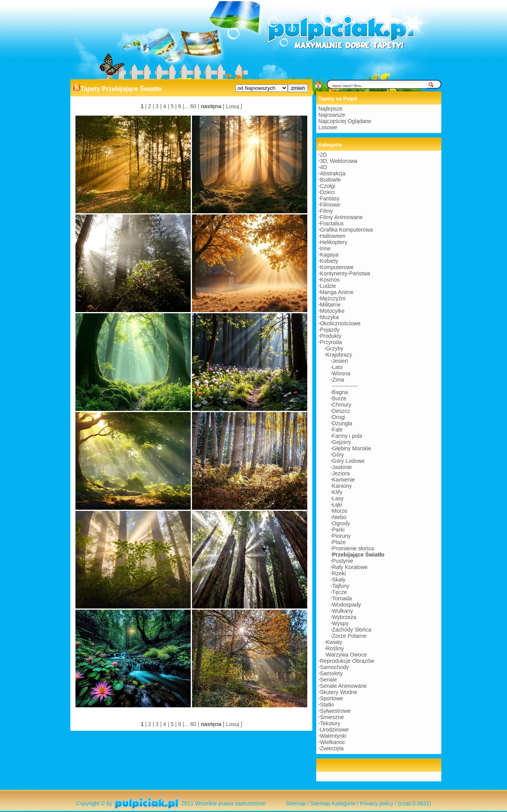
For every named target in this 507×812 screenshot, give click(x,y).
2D (323, 155)
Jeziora (341, 473)
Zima (338, 380)
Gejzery (342, 442)
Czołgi (327, 186)
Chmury (342, 405)
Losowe (328, 127)
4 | (165, 106)
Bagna (340, 392)
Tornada (342, 598)
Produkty (331, 336)
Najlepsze (331, 109)
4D (323, 167)
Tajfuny (341, 586)
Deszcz (341, 411)
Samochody (334, 667)
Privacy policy (377, 803)
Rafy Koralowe (350, 567)
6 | (180, 106)
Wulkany (343, 611)
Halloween (332, 236)
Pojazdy (330, 330)
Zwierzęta (332, 748)
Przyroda (331, 342)
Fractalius (332, 223)
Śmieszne (332, 717)
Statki (327, 705)
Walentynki (333, 736)
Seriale (328, 680)
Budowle (330, 180)
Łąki (337, 505)
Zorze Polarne (349, 636)
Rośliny (335, 648)
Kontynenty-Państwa (345, 273)
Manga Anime (337, 292)
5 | (173, 106)
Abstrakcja (332, 173)
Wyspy (340, 623)
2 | (150, 106)
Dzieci (327, 192)
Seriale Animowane (343, 686)
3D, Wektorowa (338, 161)
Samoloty (331, 673)
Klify (337, 492)
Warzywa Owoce (347, 655)
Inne (325, 248)
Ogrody (341, 523)
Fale (338, 430)
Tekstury (330, 723)
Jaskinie (342, 467)
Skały (339, 580)
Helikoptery (333, 242)
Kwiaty (334, 642)
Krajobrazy (339, 355)
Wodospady (347, 605)
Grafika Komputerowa (346, 230)
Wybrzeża (344, 617)
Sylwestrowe (335, 711)
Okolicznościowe (340, 323)
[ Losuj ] (232, 106)
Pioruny (341, 536)
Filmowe (330, 205)
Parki (339, 530)
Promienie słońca (353, 548)
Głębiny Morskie (352, 448)
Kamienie (344, 480)
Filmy (326, 211)
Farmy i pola (347, 436)
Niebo (339, 517)
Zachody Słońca (352, 630)
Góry (338, 455)
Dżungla (342, 423)
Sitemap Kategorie (333, 803)
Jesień (340, 361)
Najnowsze (332, 115)
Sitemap (296, 803)
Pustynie (343, 561)
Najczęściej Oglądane (345, 121)
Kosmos (330, 280)
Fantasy (330, 198)
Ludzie (328, 286)
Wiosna (341, 373)
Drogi (339, 417)
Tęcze (340, 592)
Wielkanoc (332, 742)
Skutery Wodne (338, 692)
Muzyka (329, 317)
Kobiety (329, 261)
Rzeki (339, 573)
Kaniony (342, 486)
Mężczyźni (332, 298)
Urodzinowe (334, 730)
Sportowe (331, 698)
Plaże (339, 542)
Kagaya (329, 255)
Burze (339, 398)
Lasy (338, 498)
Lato (338, 367)
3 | (158, 106)
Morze (340, 511)
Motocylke (332, 311)
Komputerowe (337, 267)
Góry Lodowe (348, 461)
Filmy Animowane (341, 217)
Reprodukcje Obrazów (347, 661)
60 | (194, 106)
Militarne (330, 305)
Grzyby (335, 348)
